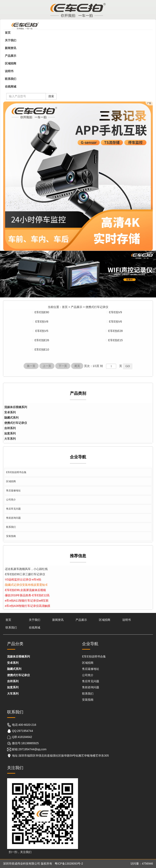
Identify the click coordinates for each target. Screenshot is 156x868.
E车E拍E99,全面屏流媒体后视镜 (25, 590)
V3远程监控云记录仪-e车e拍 (23, 579)
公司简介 (11, 500)
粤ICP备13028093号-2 (69, 864)
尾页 (77, 366)
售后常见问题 (13, 509)
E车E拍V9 (115, 312)
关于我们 (11, 40)
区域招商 (11, 63)
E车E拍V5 (42, 331)
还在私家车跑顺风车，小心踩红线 (26, 569)
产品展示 (11, 56)
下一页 (63, 366)
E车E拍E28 (116, 331)
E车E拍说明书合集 (16, 472)
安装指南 (11, 536)
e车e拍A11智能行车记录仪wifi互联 (27, 601)
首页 (8, 33)
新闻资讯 (11, 48)
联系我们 (11, 79)
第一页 (31, 366)
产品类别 (78, 393)
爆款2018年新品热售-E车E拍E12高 (27, 595)
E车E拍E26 (42, 340)
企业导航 (78, 457)
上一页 (47, 366)
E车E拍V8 (42, 322)
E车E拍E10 (42, 350)
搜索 (51, 96)
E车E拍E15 (116, 340)
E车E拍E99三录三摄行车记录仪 (25, 574)
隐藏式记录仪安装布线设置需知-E (26, 585)
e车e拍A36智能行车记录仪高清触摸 (28, 606)
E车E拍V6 (115, 322)
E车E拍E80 (42, 312)
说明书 (9, 71)
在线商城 (11, 87)
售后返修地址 (13, 491)
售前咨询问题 (13, 518)
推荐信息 (78, 556)
